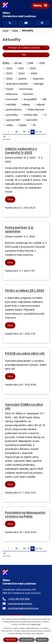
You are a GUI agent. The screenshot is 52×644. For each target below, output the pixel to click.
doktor (23, 79)
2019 (42, 63)
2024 (22, 73)
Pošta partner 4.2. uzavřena (19, 229)
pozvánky (12, 115)
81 (4, 137)
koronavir (12, 99)
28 (17, 132)
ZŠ (34, 125)
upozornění (13, 120)
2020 (9, 68)
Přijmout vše (11, 640)
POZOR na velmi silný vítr (25, 353)
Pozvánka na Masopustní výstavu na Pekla (25, 514)
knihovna (12, 94)
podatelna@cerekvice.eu (23, 608)
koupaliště (30, 99)
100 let (18, 63)
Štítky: (6, 63)
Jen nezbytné (27, 640)
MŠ (45, 99)
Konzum (28, 94)
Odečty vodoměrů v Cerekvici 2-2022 (21, 151)
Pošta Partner (36, 110)
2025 (34, 73)
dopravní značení (17, 84)
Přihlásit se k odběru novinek (28, 48)
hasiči (10, 89)
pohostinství (14, 110)
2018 (31, 63)
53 (37, 132)
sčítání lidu (31, 115)
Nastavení (42, 640)
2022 (33, 68)
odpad (40, 104)
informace (26, 89)
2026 (9, 79)
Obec (15, 31)
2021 (21, 68)
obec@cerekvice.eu (20, 604)
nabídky (11, 104)
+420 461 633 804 (19, 599)
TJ (45, 115)
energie (39, 84)
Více (10, 199)
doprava (38, 79)
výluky (23, 125)
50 (24, 132)
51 (29, 132)
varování (32, 120)
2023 (9, 73)
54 (41, 132)
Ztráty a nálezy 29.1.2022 (25, 291)
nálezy (26, 104)
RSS (35, 55)
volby (10, 125)
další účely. (36, 624)
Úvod (5, 31)
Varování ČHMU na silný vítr (24, 406)
